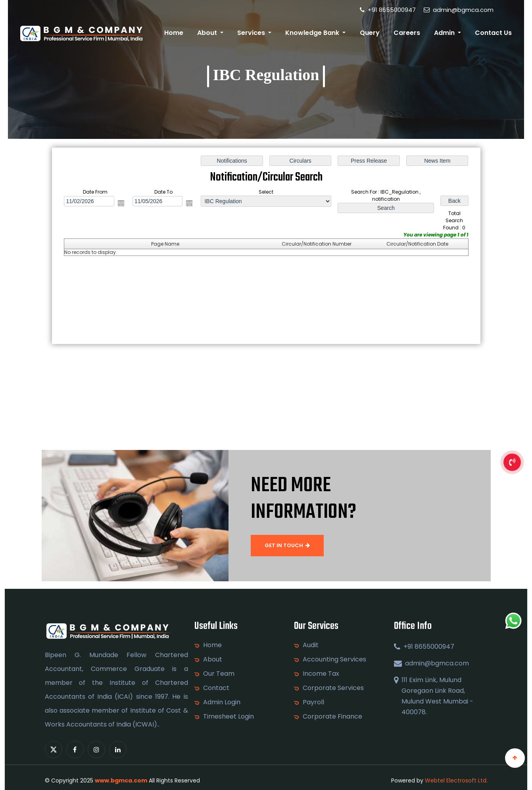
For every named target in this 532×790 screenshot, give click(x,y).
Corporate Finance (332, 717)
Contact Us (493, 33)
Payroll (313, 702)
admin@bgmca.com (459, 10)
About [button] (208, 33)
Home (174, 33)
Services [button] (252, 33)
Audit (311, 645)
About (213, 659)
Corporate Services (333, 688)
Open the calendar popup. (121, 203)
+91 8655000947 (388, 10)
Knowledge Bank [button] (313, 33)
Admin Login (222, 702)
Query (370, 33)
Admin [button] (445, 33)
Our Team (219, 674)
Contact (216, 688)
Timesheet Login (229, 717)
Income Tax (321, 674)
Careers (407, 33)
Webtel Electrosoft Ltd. (456, 780)
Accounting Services (334, 659)
